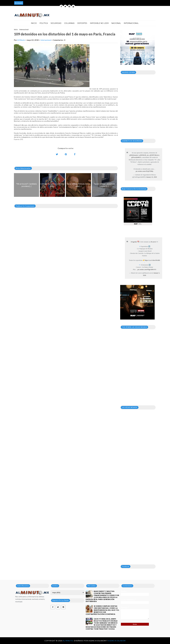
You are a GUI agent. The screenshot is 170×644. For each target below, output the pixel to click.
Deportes (82, 23)
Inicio (34, 23)
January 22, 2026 (152, 177)
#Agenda (134, 242)
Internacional (131, 23)
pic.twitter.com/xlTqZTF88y (145, 171)
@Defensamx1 (134, 155)
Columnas (69, 23)
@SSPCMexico (154, 155)
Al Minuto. (68, 641)
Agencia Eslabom (117, 641)
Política (44, 23)
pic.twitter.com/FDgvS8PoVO (147, 269)
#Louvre (153, 242)
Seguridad (56, 23)
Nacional (116, 23)
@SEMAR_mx (144, 155)
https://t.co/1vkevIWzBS (152, 260)
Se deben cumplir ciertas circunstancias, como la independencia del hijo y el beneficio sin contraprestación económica (102, 610)
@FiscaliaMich (136, 157)
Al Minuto (21, 40)
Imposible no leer (99, 23)
